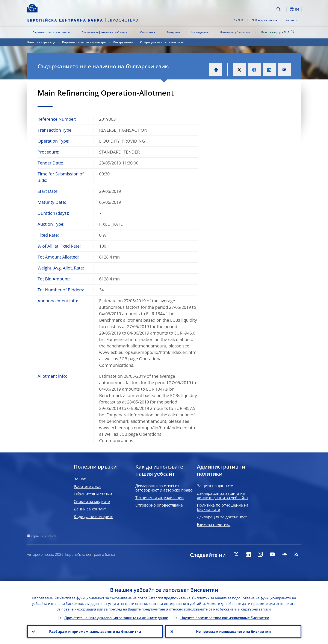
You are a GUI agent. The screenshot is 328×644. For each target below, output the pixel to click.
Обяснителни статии (93, 494)
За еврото (173, 32)
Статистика (147, 32)
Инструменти (123, 42)
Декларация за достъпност (222, 517)
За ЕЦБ (238, 20)
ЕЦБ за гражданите (264, 20)
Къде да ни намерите (94, 516)
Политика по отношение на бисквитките (223, 507)
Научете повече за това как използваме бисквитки (225, 618)
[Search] (254, 9)
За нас (80, 479)
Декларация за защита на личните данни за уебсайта (222, 495)
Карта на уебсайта (43, 536)
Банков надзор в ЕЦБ (278, 32)
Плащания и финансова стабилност (105, 32)
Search (279, 9)
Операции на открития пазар (163, 42)
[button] (286, 9)
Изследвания (200, 32)
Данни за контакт (90, 509)
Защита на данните (215, 486)
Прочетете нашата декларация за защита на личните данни (116, 618)
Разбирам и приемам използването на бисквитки (95, 631)
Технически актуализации (159, 498)
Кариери (291, 20)
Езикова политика (214, 524)
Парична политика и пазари (51, 32)
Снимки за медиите (92, 501)
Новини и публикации (235, 32)
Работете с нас (88, 486)
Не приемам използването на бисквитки (233, 631)
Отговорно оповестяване (159, 505)
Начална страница (41, 42)
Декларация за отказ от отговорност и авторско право (164, 488)
